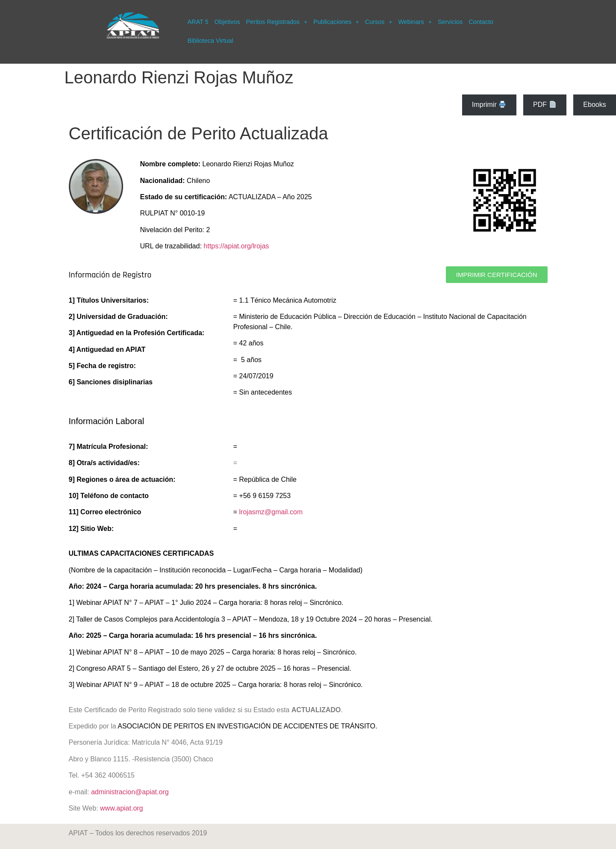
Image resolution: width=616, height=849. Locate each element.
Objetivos (227, 22)
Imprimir (489, 105)
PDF (545, 105)
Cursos (379, 22)
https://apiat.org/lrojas (236, 246)
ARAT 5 (198, 22)
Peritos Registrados (277, 22)
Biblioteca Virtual (210, 41)
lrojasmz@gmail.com (271, 512)
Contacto (481, 22)
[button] (277, 22)
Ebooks (594, 105)
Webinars (415, 22)
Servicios (450, 22)
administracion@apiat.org (130, 792)
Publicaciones (336, 22)
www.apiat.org (122, 808)
